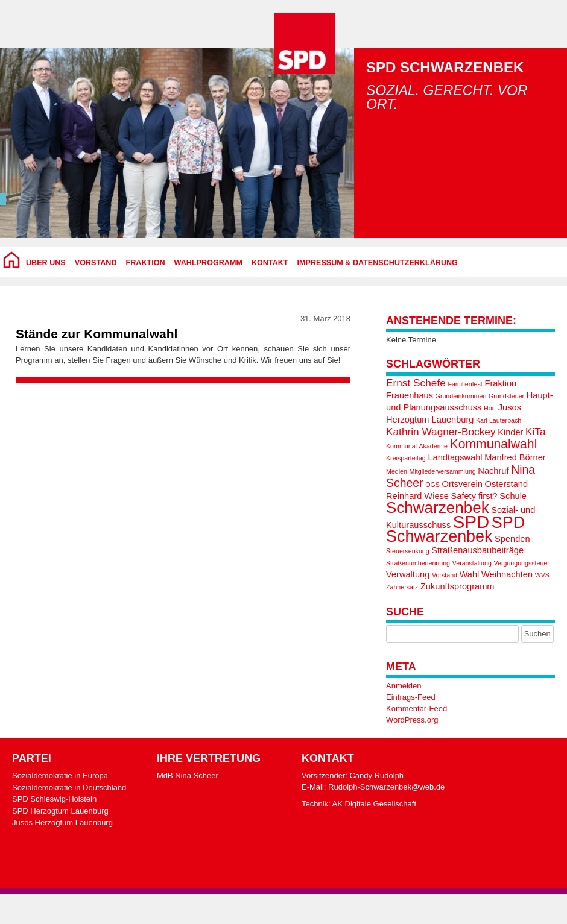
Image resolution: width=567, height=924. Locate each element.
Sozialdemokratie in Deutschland (69, 787)
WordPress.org (412, 720)
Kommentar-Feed (417, 709)
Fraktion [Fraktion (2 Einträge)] (500, 383)
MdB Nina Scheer (188, 775)
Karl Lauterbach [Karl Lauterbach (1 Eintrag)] (499, 420)
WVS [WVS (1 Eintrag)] (542, 575)
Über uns (46, 263)
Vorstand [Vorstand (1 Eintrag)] (445, 575)
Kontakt (270, 263)
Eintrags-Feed (411, 697)
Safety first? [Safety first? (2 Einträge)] (474, 496)
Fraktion (146, 263)
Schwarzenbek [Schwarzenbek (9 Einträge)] (438, 508)
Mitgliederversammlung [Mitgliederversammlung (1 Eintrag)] (443, 471)
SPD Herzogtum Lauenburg (60, 811)
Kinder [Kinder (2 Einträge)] (510, 432)
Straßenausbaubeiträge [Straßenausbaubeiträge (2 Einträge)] (477, 550)
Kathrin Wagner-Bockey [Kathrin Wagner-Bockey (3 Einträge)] (441, 432)
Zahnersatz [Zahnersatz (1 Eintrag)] (402, 587)
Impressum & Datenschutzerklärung (378, 263)
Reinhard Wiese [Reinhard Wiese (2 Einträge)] (417, 496)
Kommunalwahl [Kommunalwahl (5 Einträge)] (494, 444)
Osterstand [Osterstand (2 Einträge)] (506, 484)
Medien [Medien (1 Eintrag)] (397, 471)
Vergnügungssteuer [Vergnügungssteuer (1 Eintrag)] (521, 563)
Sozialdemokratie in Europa (60, 775)
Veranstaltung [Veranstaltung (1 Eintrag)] (472, 563)
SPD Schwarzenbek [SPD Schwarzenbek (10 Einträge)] (455, 530)
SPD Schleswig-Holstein (54, 799)
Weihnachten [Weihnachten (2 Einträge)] (507, 574)
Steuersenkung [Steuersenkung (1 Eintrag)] (408, 551)
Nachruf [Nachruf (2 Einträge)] (493, 471)
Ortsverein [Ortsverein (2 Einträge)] (462, 484)
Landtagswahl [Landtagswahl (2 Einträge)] (455, 457)
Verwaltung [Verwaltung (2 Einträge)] (408, 574)
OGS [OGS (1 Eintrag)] (432, 485)
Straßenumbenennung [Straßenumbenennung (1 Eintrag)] (418, 563)
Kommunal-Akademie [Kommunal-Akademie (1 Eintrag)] (417, 446)
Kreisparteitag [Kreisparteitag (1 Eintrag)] (406, 458)
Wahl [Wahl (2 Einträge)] (470, 574)
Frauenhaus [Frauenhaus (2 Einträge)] (410, 395)
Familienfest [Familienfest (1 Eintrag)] (465, 384)
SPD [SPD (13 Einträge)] (471, 522)
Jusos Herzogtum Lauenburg (62, 822)
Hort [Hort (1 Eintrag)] (490, 408)
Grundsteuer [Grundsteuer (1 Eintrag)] (506, 396)
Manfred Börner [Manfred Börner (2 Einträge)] (515, 457)
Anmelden (404, 686)
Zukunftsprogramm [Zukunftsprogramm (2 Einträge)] (458, 586)
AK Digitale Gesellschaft (374, 804)
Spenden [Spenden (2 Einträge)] (512, 539)
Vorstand (96, 263)
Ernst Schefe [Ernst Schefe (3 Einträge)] (416, 383)
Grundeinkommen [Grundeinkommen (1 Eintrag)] (461, 396)
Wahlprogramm (208, 263)
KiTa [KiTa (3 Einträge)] (536, 432)
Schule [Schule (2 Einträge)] (513, 496)
